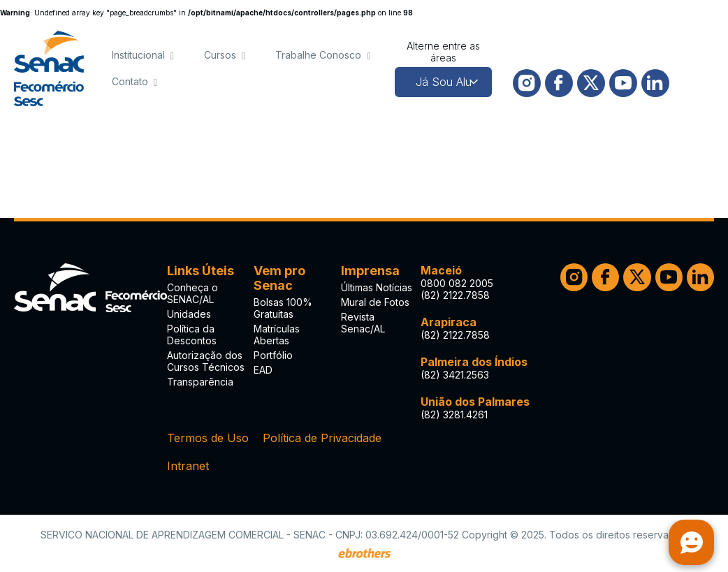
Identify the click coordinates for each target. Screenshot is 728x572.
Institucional (138, 55)
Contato (130, 81)
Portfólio (273, 355)
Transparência (200, 382)
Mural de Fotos (375, 302)
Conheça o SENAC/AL (192, 293)
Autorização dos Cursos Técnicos (206, 361)
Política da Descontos (192, 335)
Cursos (220, 55)
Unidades (189, 314)
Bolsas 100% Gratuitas (283, 308)
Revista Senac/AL (363, 323)
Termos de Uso (208, 438)
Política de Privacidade (322, 438)
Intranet (188, 466)
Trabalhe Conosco (318, 55)
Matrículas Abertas (277, 335)
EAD (263, 370)
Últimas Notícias (377, 287)
